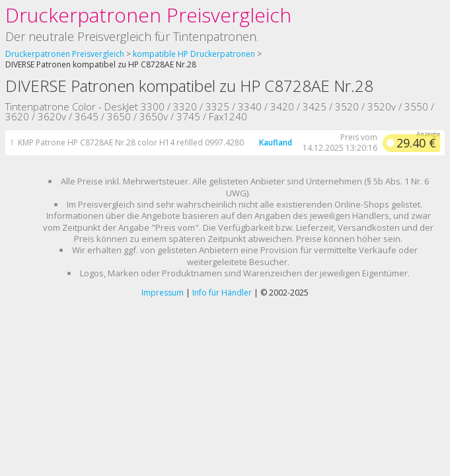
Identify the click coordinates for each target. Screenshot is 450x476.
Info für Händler (222, 293)
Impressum (163, 293)
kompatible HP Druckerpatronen (194, 54)
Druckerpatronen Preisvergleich (148, 15)
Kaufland (276, 142)
